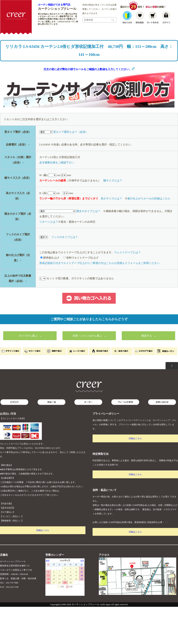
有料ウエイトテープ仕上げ (81, 259)
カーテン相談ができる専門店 (54, 5)
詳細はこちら (43, 532)
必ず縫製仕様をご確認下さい (57, 164)
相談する (146, 337)
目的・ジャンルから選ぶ (87, 337)
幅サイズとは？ (113, 182)
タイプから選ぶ (28, 337)
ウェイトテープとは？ (127, 254)
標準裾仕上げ (50, 259)
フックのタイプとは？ (65, 238)
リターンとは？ (49, 223)
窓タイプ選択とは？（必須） (71, 133)
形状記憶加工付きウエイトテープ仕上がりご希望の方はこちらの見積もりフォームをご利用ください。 (101, 264)
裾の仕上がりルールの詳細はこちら (149, 200)
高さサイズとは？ (111, 200)
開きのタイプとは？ (88, 212)
